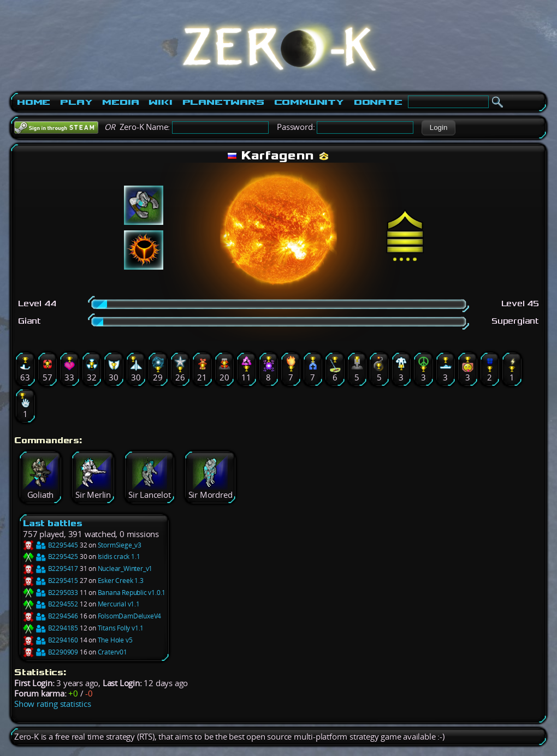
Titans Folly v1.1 (121, 628)
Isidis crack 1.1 (119, 556)
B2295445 (51, 545)
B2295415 (51, 581)
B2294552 (51, 604)
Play (76, 102)
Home (34, 102)
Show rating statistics (53, 704)
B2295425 (51, 556)
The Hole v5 (115, 640)
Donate (378, 102)
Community (309, 102)
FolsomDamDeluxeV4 (130, 616)
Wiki (160, 102)
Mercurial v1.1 (119, 604)
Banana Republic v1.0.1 (132, 593)
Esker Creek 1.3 (121, 581)
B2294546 (51, 616)
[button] (438, 128)
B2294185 (51, 628)
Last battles (53, 523)
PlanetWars (223, 102)
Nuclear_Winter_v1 (125, 569)
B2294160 (51, 640)
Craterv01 (112, 652)
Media (120, 102)
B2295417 (51, 569)
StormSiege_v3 (120, 545)
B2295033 (51, 593)
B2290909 (51, 652)
